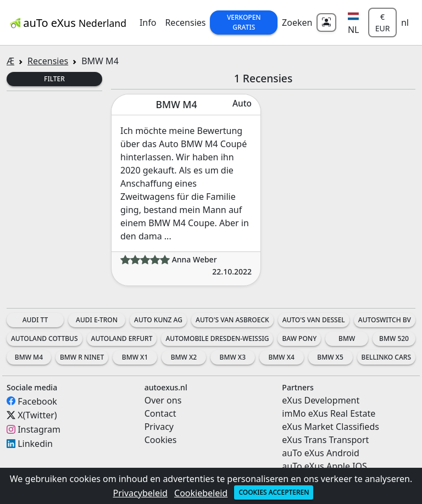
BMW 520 (394, 338)
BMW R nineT (82, 357)
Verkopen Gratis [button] (244, 22)
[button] (353, 23)
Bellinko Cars (386, 357)
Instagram (39, 429)
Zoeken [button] (297, 23)
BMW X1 (135, 357)
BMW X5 (330, 357)
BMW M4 (29, 357)
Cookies (161, 440)
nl (405, 23)
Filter (54, 79)
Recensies (185, 23)
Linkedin (35, 444)
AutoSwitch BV (385, 320)
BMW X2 (184, 357)
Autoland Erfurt (122, 338)
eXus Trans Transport (325, 440)
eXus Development (321, 400)
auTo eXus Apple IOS (324, 466)
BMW (347, 338)
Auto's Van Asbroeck (232, 320)
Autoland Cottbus (45, 338)
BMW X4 (281, 357)
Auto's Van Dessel (314, 320)
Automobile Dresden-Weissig (217, 338)
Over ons (163, 400)
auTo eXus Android (320, 453)
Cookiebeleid (201, 493)
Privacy (159, 427)
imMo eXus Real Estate (329, 413)
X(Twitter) (37, 415)
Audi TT (35, 320)
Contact (160, 413)
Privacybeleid (140, 493)
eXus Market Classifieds (331, 427)
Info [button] (148, 23)
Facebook (37, 401)
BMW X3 (233, 357)
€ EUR (383, 23)
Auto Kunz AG (158, 320)
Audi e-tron (97, 320)
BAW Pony (299, 338)
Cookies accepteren (274, 492)
